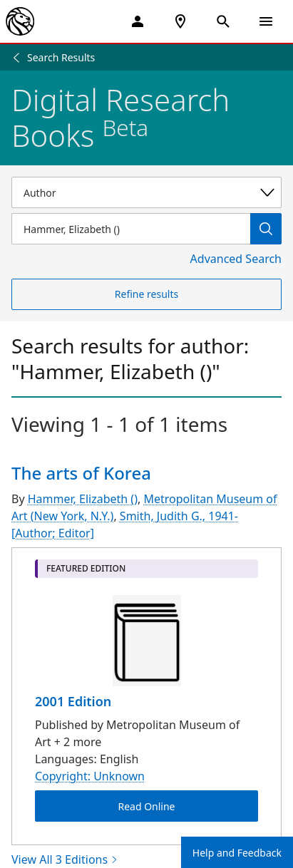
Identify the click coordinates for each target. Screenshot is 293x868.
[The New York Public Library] (20, 21)
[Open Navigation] (266, 21)
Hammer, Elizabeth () (83, 499)
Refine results (146, 294)
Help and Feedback (237, 853)
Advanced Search (236, 259)
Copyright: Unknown (90, 776)
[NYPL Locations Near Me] (180, 21)
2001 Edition (73, 701)
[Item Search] (131, 229)
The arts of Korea (81, 473)
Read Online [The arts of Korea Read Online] (146, 806)
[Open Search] (223, 21)
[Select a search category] (146, 192)
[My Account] (138, 21)
